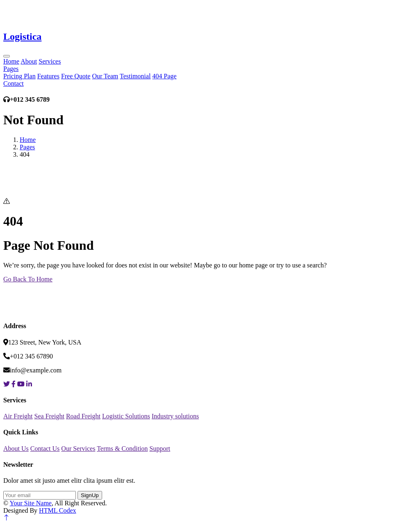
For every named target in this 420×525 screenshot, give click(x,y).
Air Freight (18, 416)
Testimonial (135, 76)
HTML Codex (58, 510)
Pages (11, 69)
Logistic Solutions (126, 416)
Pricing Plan (19, 76)
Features (48, 76)
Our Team (105, 76)
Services (50, 61)
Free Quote (76, 76)
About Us (16, 449)
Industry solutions (175, 416)
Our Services (78, 449)
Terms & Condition (122, 449)
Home (11, 61)
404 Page (164, 76)
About (29, 61)
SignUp (90, 495)
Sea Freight (49, 416)
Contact (14, 83)
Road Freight (83, 416)
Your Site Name (31, 503)
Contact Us (45, 449)
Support (160, 449)
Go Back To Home (28, 279)
